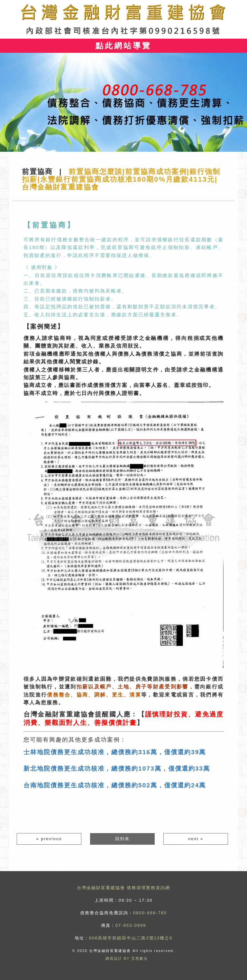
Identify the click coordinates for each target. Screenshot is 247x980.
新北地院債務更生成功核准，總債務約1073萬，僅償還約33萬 (117, 769)
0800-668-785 (150, 913)
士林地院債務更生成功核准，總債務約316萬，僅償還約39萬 (115, 752)
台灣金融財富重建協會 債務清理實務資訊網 (124, 888)
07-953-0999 (131, 925)
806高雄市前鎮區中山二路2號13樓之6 (131, 938)
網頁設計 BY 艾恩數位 (127, 958)
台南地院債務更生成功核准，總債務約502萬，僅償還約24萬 (115, 785)
